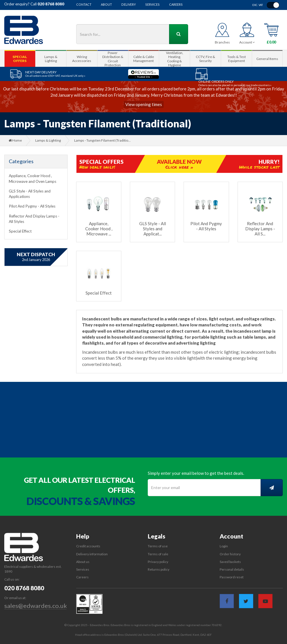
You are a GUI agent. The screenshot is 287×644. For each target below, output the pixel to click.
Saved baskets (230, 562)
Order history (230, 554)
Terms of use (158, 546)
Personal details (232, 569)
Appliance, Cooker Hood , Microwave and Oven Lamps (33, 178)
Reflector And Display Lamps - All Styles (34, 219)
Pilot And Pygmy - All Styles (32, 206)
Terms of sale (158, 554)
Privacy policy (158, 562)
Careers (176, 5)
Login (224, 546)
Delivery (129, 5)
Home (15, 140)
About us (83, 562)
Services (152, 5)
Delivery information (92, 554)
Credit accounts (88, 546)
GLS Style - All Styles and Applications (30, 194)
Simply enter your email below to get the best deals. (196, 473)
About (106, 5)
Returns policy (159, 569)
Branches (222, 42)
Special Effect (20, 231)
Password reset (232, 577)
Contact (84, 5)
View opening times (144, 104)
